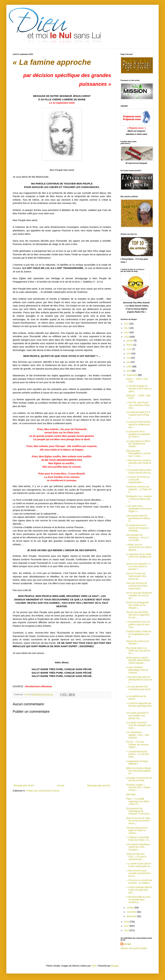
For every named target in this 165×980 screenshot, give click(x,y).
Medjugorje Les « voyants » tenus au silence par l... (139, 499)
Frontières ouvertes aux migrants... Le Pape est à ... (139, 489)
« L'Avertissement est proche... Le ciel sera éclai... (138, 754)
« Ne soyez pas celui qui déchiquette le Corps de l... (139, 680)
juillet (129, 366)
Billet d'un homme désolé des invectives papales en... (139, 771)
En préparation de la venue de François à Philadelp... (137, 528)
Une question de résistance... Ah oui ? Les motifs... (138, 538)
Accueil (61, 785)
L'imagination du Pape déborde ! (137, 763)
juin (129, 362)
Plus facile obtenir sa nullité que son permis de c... (138, 651)
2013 (127, 328)
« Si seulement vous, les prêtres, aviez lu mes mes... (138, 624)
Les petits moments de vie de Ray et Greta (139, 779)
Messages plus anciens (99, 785)
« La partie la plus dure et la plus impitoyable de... (139, 865)
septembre (132, 375)
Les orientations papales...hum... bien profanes (138, 735)
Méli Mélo (131, 794)
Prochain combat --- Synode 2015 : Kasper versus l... (138, 787)
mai (129, 358)
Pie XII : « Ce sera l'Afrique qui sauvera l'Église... (137, 745)
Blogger (115, 966)
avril (129, 353)
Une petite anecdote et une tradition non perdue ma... (137, 716)
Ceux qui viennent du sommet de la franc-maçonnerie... (137, 586)
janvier (130, 341)
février (130, 345)
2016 (127, 922)
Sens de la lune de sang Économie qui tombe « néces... (138, 821)
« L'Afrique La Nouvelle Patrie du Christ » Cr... (138, 839)
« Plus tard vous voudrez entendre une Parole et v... (139, 463)
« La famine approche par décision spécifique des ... (139, 706)
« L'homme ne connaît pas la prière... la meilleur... (139, 882)
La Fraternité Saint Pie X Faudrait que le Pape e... (138, 415)
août (129, 371)
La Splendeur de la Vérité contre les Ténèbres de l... (139, 557)
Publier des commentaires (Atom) (43, 791)
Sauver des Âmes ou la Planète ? (138, 642)
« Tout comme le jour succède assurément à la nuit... (139, 873)
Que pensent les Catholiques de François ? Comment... (139, 811)
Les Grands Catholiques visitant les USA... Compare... (138, 847)
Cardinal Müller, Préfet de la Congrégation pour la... (139, 634)
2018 (127, 930)
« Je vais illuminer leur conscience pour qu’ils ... (138, 689)
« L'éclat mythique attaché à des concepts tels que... (139, 890)
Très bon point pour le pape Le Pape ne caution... (137, 830)
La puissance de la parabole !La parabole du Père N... (138, 434)
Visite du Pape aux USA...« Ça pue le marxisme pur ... (136, 857)
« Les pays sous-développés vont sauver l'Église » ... (139, 509)
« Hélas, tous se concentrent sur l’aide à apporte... (139, 547)
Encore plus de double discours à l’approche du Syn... (138, 615)
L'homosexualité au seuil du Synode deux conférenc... (138, 900)
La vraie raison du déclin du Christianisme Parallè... (138, 444)
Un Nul (127, 944)
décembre (132, 916)
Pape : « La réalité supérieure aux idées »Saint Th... (138, 801)
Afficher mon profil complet (134, 948)
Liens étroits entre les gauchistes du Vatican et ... (138, 518)
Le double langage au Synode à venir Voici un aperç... (139, 389)
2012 (127, 324)
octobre (131, 908)
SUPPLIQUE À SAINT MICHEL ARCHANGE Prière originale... (138, 660)
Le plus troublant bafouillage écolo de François (137, 670)
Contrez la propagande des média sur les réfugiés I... (137, 605)
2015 (127, 337)
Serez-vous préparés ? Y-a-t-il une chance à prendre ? (139, 566)
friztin (94, 966)
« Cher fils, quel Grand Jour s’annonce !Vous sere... (138, 405)
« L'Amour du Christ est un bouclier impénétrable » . (138, 480)
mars (129, 349)
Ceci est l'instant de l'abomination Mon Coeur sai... (136, 576)
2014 (127, 332)
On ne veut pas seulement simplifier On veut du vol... (139, 595)
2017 (127, 926)
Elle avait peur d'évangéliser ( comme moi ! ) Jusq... (138, 453)
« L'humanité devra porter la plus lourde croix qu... (139, 471)
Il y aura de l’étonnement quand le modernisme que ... (138, 424)
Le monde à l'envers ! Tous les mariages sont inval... (139, 725)
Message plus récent (24, 785)
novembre (132, 912)
